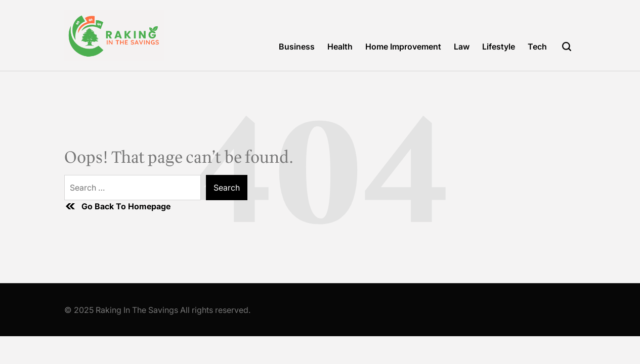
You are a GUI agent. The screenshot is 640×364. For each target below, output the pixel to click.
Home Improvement (403, 47)
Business (297, 47)
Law (462, 47)
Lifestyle (499, 47)
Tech (537, 47)
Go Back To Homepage (117, 206)
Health (340, 47)
